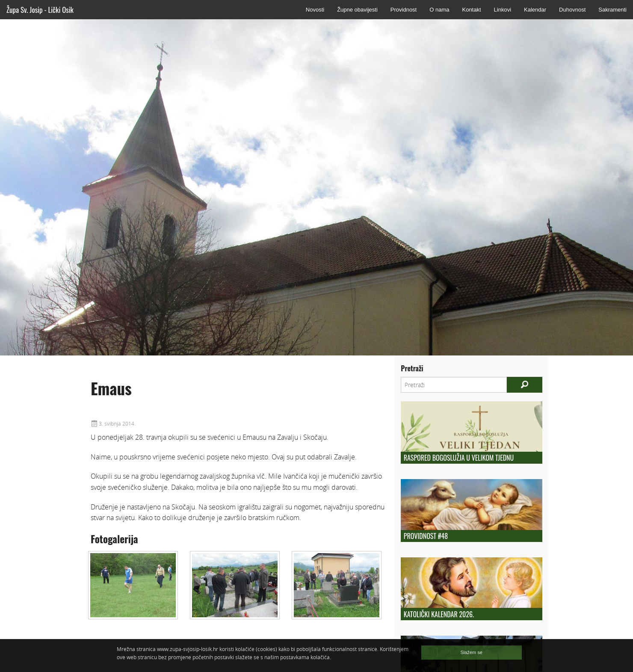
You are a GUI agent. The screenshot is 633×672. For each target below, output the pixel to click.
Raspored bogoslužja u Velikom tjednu (459, 458)
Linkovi (503, 10)
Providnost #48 (426, 536)
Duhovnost (572, 10)
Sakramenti (612, 10)
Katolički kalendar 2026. (439, 614)
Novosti (315, 10)
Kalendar (535, 10)
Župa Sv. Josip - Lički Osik (40, 10)
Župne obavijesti (357, 10)
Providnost (404, 10)
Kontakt (471, 10)
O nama (439, 10)
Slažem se (472, 652)
